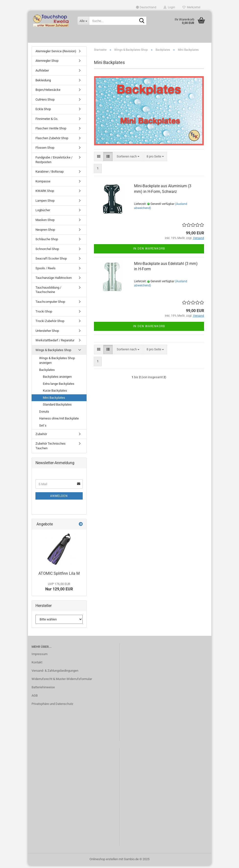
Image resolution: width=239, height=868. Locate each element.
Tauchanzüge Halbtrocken (54, 280)
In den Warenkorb (149, 251)
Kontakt (37, 665)
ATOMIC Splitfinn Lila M (59, 576)
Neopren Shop (45, 232)
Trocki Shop (44, 314)
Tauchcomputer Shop (50, 304)
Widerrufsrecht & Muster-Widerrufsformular (62, 681)
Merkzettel (191, 7)
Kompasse (43, 184)
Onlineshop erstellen (104, 862)
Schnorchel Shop (47, 251)
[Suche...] (83, 21)
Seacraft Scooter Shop (51, 261)
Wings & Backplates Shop (53, 352)
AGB (35, 698)
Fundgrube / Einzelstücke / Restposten (54, 162)
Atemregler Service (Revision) (56, 54)
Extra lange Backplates (59, 386)
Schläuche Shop (47, 242)
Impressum (40, 656)
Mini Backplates (54, 400)
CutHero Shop (45, 102)
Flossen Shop (45, 150)
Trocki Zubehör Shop (50, 323)
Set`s (43, 428)
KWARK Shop (45, 193)
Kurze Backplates (55, 393)
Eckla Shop (43, 111)
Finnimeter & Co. (47, 121)
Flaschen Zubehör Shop (52, 141)
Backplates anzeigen (57, 379)
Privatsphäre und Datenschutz (52, 706)
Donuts (44, 414)
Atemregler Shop (47, 63)
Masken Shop (45, 222)
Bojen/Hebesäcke (48, 92)
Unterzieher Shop (47, 333)
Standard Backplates (57, 407)
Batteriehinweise (43, 690)
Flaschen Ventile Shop (51, 131)
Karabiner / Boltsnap (50, 174)
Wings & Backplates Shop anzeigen (57, 363)
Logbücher (43, 213)
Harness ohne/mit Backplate (59, 421)
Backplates (47, 372)
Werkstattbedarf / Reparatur (55, 343)
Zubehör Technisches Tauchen (51, 448)
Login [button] (169, 7)
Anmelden (59, 498)
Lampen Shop (45, 203)
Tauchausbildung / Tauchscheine (48, 292)
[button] (146, 7)
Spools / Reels (46, 271)
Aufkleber (42, 73)
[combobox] (128, 159)
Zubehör (41, 436)
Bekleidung (43, 83)
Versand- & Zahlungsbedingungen (55, 673)
